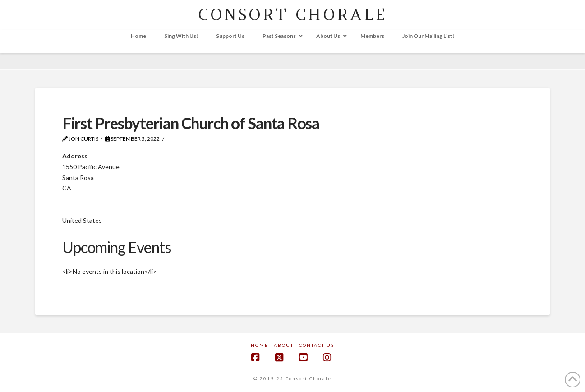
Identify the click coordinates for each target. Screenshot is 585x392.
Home (260, 345)
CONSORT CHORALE (292, 15)
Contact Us (317, 345)
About (284, 345)
